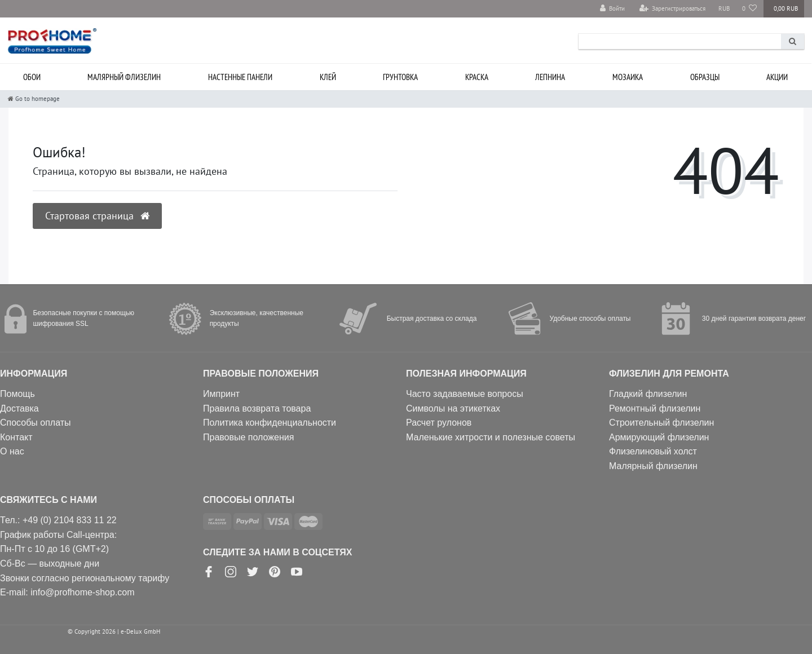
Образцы (705, 77)
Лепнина (550, 77)
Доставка (19, 408)
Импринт (221, 394)
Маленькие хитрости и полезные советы (491, 437)
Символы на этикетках (453, 408)
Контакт (16, 437)
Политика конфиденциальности (270, 423)
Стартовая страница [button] (97, 216)
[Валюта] (723, 9)
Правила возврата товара (257, 408)
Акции (777, 77)
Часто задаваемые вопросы (465, 394)
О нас (12, 451)
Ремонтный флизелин (655, 408)
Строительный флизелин (661, 423)
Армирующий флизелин (659, 437)
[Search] (793, 41)
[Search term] (680, 41)
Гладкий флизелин (648, 394)
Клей (328, 77)
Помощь (17, 394)
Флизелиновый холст (653, 451)
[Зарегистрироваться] (673, 9)
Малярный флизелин (124, 77)
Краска (477, 77)
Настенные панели (240, 77)
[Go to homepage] (34, 99)
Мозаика (628, 77)
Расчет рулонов (439, 423)
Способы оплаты (36, 423)
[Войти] (613, 9)
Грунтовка (400, 77)
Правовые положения (248, 437)
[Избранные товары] (750, 9)
